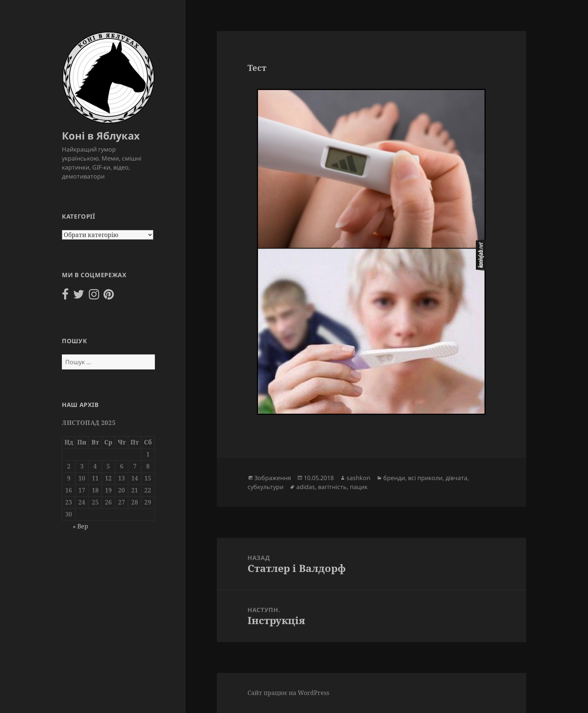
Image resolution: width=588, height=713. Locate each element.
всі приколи (425, 478)
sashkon (358, 478)
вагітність (332, 487)
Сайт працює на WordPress (288, 693)
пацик (359, 487)
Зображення (273, 478)
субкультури (265, 487)
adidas (306, 487)
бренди (394, 478)
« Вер (80, 526)
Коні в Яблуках (101, 136)
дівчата (456, 478)
